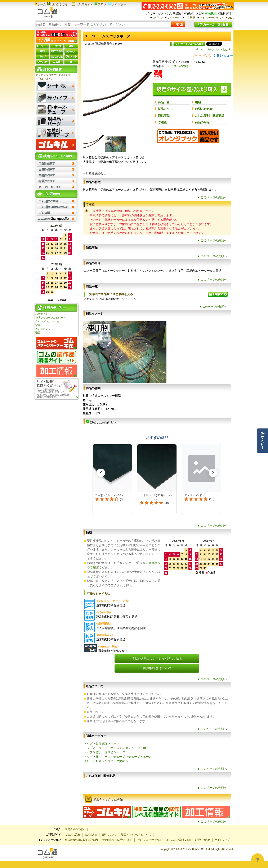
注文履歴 (190, 18)
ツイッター (117, 4)
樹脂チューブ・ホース (137, 748)
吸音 (38, 333)
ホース (115, 743)
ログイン (158, 18)
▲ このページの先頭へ (212, 197)
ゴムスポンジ (43, 329)
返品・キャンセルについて (136, 835)
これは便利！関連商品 (210, 116)
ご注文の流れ (73, 835)
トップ (88, 743)
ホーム (40, 4)
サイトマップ (222, 840)
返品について (167, 109)
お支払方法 (91, 835)
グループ (90, 761)
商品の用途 (202, 122)
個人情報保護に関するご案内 (81, 840)
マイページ (174, 18)
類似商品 (164, 116)
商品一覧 (164, 102)
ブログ (100, 4)
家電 (38, 325)
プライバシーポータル (149, 840)
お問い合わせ (204, 109)
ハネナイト (42, 314)
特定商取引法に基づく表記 (117, 840)
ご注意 (162, 122)
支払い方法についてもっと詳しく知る (157, 659)
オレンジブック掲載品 (113, 761)
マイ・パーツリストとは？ (213, 49)
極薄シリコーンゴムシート (50, 318)
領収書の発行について (157, 668)
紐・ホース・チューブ (110, 757)
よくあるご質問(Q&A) (178, 840)
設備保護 (102, 743)
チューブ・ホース (107, 748)
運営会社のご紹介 (75, 829)
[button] (101, 473)
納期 (198, 102)
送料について (109, 835)
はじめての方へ (59, 4)
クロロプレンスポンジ (48, 321)
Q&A (231, 18)
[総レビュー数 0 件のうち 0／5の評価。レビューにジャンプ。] (213, 55)
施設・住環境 (104, 752)
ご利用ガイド (82, 5)
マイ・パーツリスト (212, 18)
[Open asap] (258, 860)
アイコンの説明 (178, 66)
